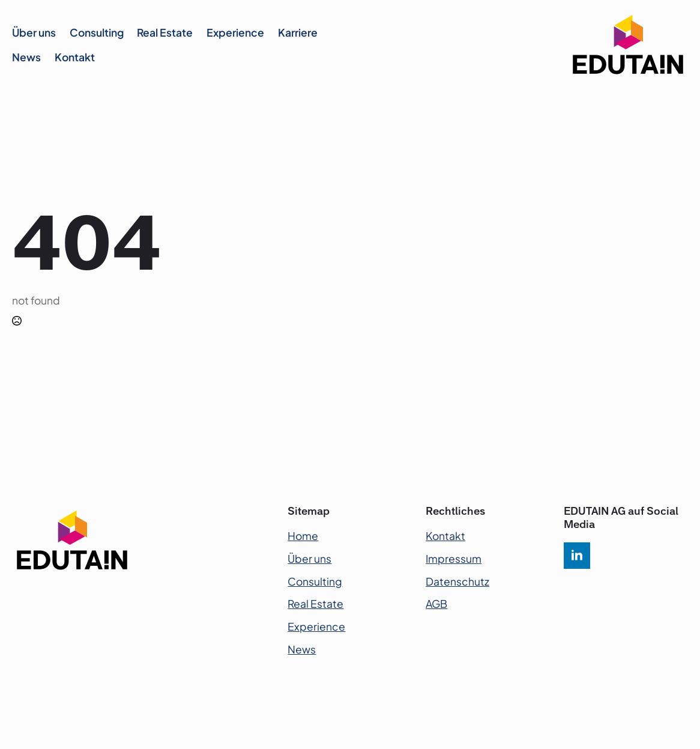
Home (303, 536)
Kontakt (75, 57)
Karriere (298, 32)
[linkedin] (577, 556)
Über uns (34, 32)
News (26, 57)
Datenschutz (457, 581)
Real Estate (165, 32)
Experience (235, 32)
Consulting (97, 32)
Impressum (454, 559)
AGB (436, 604)
